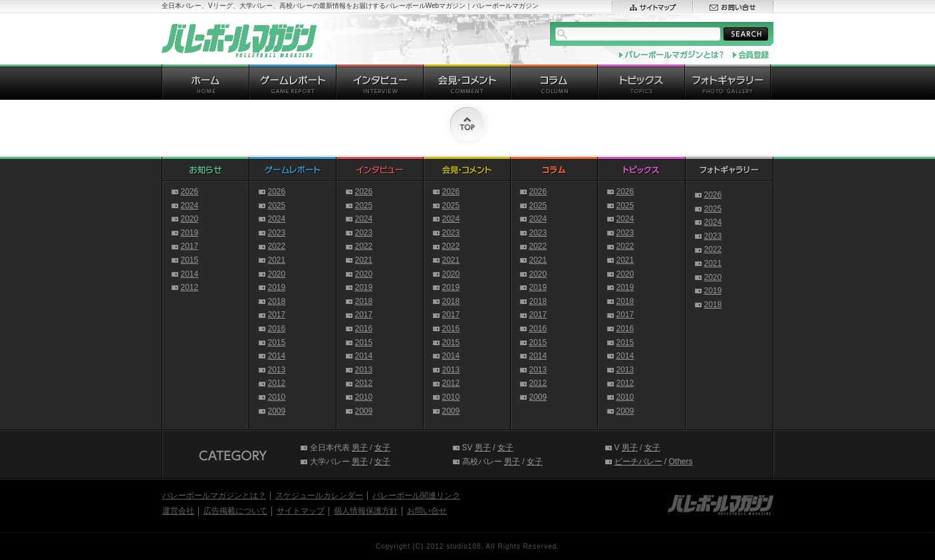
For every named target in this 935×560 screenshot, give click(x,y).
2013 (277, 370)
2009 (277, 411)
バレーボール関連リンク (416, 495)
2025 (277, 206)
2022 (277, 246)
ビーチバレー (638, 462)
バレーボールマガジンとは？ (214, 495)
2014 (190, 274)
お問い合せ (427, 511)
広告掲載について (235, 511)
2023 (277, 233)
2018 (277, 301)
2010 (277, 397)
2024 (190, 206)
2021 (277, 260)
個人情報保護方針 (366, 511)
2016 (277, 329)
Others (681, 462)
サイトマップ (301, 511)
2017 (190, 246)
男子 (360, 448)
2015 (190, 260)
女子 (382, 448)
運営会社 (178, 511)
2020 (190, 219)
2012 (190, 287)
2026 (190, 192)
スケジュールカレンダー (319, 495)
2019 (190, 233)
